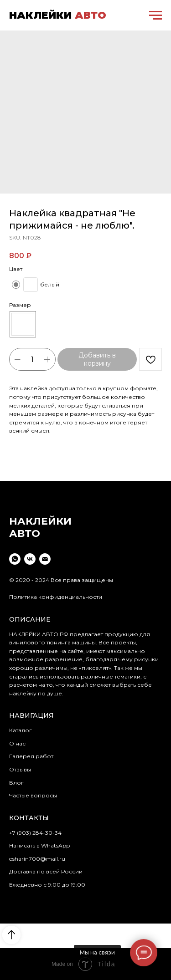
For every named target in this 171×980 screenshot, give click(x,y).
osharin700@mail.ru (37, 859)
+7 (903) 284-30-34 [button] (35, 833)
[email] (45, 559)
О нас (17, 743)
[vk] (30, 559)
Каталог (21, 730)
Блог (16, 783)
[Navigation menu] (155, 15)
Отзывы (20, 769)
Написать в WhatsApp (39, 845)
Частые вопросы (33, 795)
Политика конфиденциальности (56, 597)
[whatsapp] (15, 559)
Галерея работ (31, 756)
